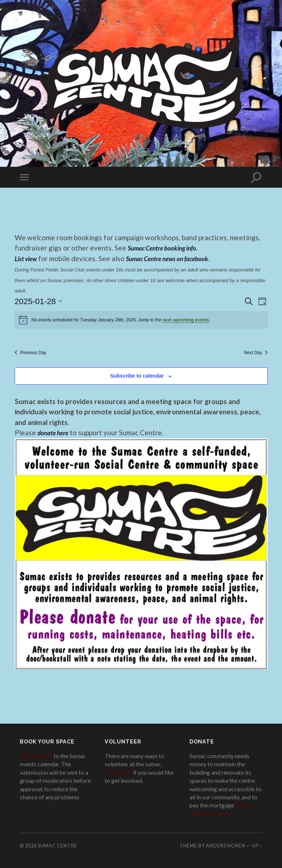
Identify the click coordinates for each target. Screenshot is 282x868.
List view (27, 258)
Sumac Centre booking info (167, 248)
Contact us (118, 772)
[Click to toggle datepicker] (39, 301)
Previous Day (30, 353)
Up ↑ (257, 846)
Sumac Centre (57, 846)
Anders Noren (226, 846)
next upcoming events (186, 320)
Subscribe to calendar (137, 376)
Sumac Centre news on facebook (176, 258)
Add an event (36, 756)
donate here (55, 433)
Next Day (256, 353)
